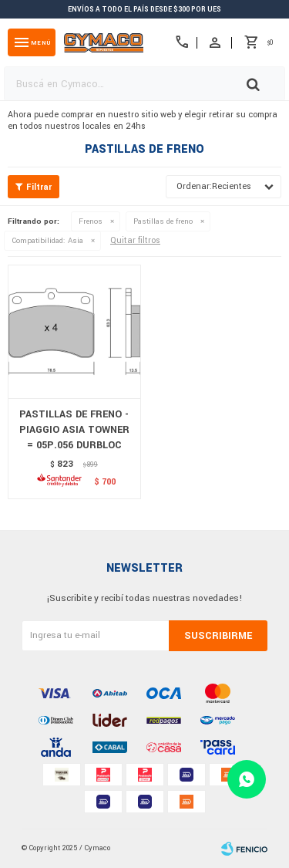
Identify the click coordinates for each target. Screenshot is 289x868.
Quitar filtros (135, 240)
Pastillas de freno (163, 221)
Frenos (91, 221)
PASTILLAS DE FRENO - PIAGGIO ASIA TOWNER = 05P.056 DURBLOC (74, 430)
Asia (47, 241)
